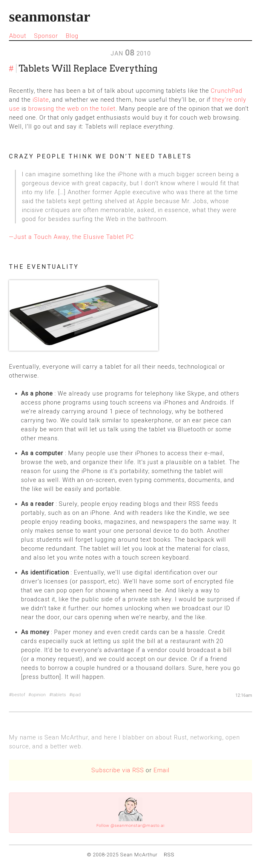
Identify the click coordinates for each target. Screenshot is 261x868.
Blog (72, 36)
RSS (169, 855)
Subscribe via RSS (118, 770)
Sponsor (46, 36)
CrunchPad (227, 91)
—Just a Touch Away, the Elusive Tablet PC (71, 237)
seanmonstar (50, 16)
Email (162, 770)
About (18, 36)
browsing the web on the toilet (72, 109)
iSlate (41, 100)
